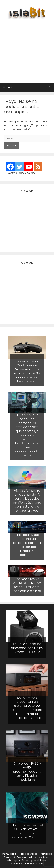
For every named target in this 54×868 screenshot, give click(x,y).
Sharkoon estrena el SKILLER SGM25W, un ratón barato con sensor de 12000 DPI (27, 831)
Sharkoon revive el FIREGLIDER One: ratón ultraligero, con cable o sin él (27, 585)
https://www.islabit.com (33, 863)
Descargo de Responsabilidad (33, 857)
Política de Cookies (28, 854)
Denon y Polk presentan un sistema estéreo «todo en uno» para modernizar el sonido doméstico (27, 708)
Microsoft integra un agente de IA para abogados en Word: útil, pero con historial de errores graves (27, 500)
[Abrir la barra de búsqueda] (50, 87)
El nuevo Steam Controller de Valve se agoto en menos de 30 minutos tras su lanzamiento (27, 371)
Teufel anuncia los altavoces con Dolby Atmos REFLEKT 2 (27, 648)
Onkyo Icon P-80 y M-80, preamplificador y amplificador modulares (27, 771)
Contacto (13, 863)
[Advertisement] (27, 50)
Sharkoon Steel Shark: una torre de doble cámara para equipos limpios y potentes (27, 545)
